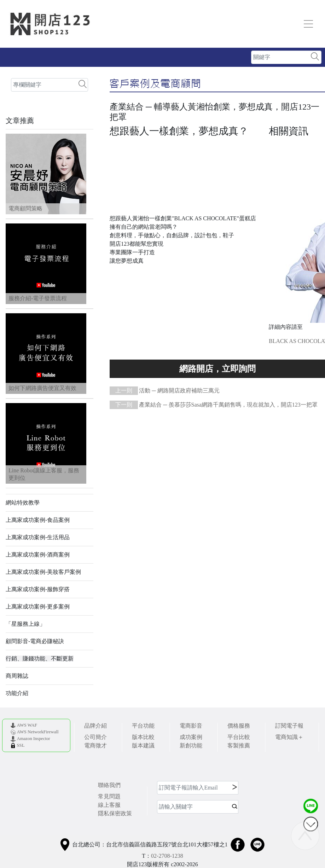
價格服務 (239, 726)
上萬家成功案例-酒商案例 (38, 555)
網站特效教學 (23, 503)
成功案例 (191, 737)
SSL (21, 745)
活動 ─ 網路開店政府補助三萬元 (165, 391)
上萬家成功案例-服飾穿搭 (38, 589)
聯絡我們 (109, 785)
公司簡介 (95, 737)
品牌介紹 (95, 726)
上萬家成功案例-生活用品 (38, 537)
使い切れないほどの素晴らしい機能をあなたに (217, 369)
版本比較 (143, 737)
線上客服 (109, 805)
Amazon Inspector (33, 739)
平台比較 (239, 737)
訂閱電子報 (289, 726)
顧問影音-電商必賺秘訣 (35, 641)
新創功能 (191, 745)
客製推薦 (239, 745)
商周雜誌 (17, 676)
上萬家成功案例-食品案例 (38, 520)
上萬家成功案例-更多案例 (38, 607)
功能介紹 (17, 693)
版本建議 (143, 745)
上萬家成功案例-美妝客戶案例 (43, 572)
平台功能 (143, 726)
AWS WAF (27, 725)
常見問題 (109, 796)
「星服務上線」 (25, 624)
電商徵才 (95, 745)
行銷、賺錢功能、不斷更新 (40, 659)
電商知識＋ (289, 737)
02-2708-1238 (167, 856)
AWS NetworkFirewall (37, 732)
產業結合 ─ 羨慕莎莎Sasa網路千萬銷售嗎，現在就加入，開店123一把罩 (214, 405)
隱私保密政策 (115, 813)
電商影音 (191, 726)
